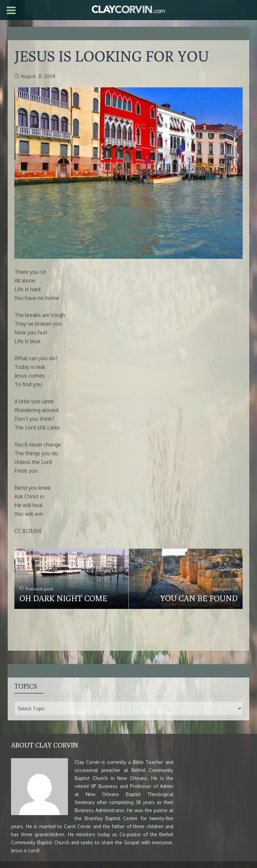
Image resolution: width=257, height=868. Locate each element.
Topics (26, 686)
